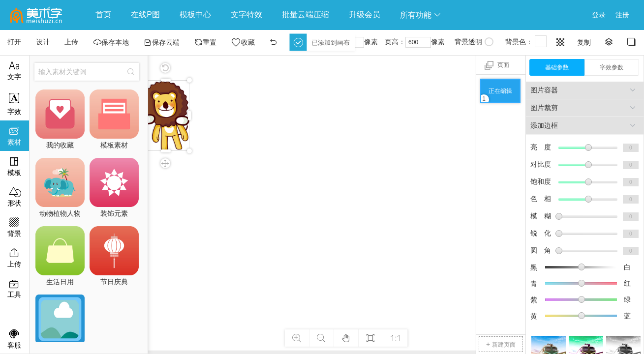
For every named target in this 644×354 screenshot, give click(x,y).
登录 (599, 15)
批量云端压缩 (306, 15)
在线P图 (145, 15)
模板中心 (195, 15)
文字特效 (246, 15)
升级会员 (365, 15)
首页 (103, 15)
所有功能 (421, 15)
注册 (622, 15)
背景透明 (474, 42)
